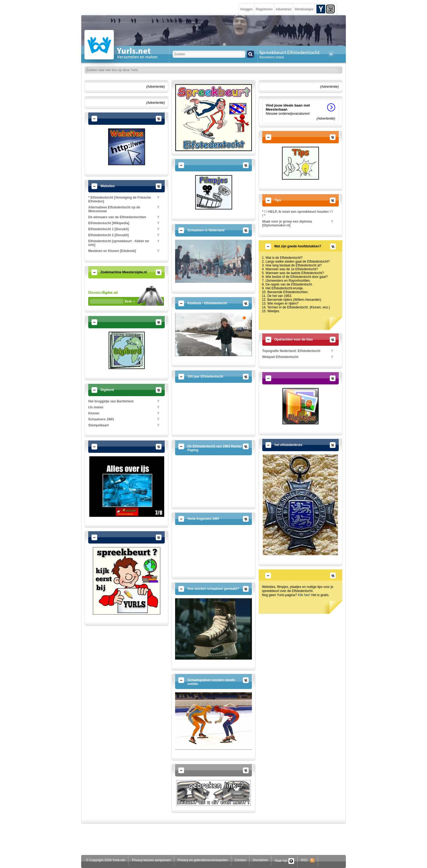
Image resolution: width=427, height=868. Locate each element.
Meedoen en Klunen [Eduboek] (112, 251)
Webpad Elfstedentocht (280, 357)
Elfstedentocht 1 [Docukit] (109, 229)
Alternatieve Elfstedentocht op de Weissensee (114, 209)
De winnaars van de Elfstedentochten (117, 217)
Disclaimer (260, 860)
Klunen (94, 413)
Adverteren (284, 9)
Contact (240, 860)
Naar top (284, 861)
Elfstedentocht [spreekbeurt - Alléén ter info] (119, 243)
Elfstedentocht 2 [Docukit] (109, 235)
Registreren (264, 9)
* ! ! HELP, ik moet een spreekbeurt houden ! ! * (297, 214)
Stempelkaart (98, 425)
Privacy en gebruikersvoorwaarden (203, 860)
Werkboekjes (304, 9)
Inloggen (246, 9)
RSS (308, 860)
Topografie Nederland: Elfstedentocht (291, 351)
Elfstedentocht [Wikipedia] (109, 223)
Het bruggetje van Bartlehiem (111, 401)
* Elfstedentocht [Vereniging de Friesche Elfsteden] (120, 199)
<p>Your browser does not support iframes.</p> (126, 296)
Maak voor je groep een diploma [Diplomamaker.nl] (287, 223)
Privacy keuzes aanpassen (151, 860)
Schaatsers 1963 (101, 419)
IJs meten (96, 407)
